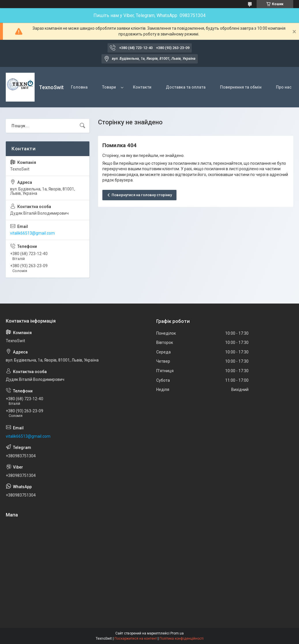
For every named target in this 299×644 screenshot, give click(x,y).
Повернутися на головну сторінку (142, 195)
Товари (109, 87)
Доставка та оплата (186, 87)
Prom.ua (177, 633)
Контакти (142, 87)
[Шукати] (82, 126)
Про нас (284, 87)
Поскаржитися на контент (136, 639)
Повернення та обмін (241, 87)
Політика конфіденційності (182, 639)
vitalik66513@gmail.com (32, 233)
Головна (79, 87)
